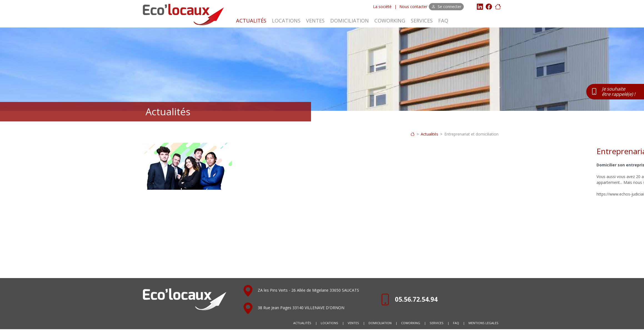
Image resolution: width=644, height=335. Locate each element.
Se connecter (446, 7)
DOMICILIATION (349, 21)
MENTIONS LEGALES (483, 323)
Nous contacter (413, 7)
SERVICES (422, 21)
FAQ (443, 21)
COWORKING (390, 21)
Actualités (429, 134)
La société (382, 7)
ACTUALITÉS (251, 21)
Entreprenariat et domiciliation (471, 134)
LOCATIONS (286, 21)
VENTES (315, 21)
